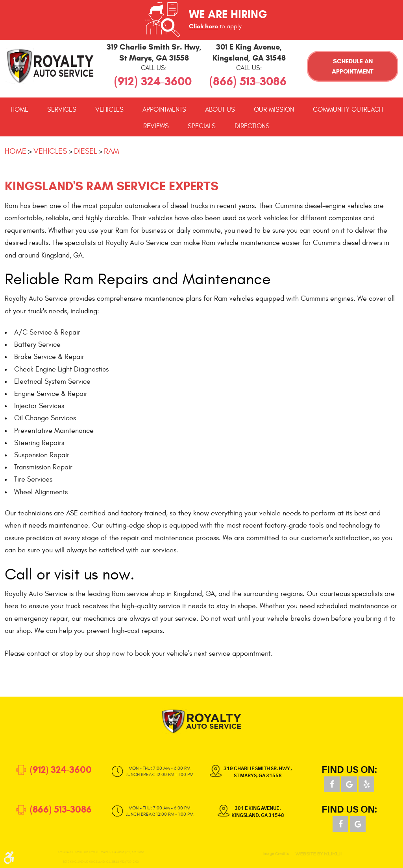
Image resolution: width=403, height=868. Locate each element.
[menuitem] (19, 110)
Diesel (85, 151)
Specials (202, 126)
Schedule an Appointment (353, 66)
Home (19, 110)
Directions (252, 126)
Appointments (164, 110)
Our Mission (274, 110)
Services (62, 110)
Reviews (156, 126)
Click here (203, 26)
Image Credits (276, 854)
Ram (112, 151)
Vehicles (109, 110)
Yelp (366, 784)
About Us (220, 110)
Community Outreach (348, 110)
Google (349, 784)
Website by (318, 854)
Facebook (332, 784)
